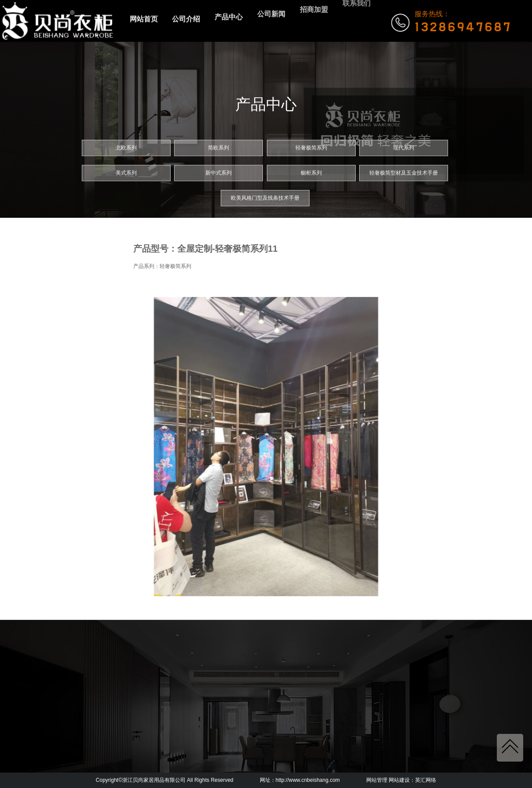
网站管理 (377, 780)
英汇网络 (426, 780)
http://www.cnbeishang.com (308, 780)
